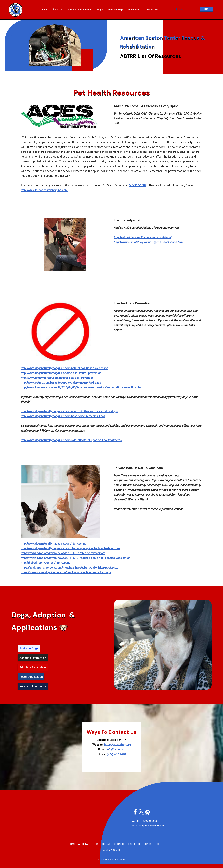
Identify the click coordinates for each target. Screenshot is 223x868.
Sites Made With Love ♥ (112, 860)
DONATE (207, 9)
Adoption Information (33, 658)
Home (45, 10)
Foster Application (31, 677)
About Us (57, 10)
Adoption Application (33, 667)
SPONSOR (120, 844)
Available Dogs (29, 648)
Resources (134, 10)
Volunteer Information (33, 686)
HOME (72, 844)
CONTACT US (151, 844)
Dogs (100, 10)
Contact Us (152, 10)
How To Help (116, 10)
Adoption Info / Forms (79, 10)
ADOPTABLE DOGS (89, 844)
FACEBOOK (134, 844)
